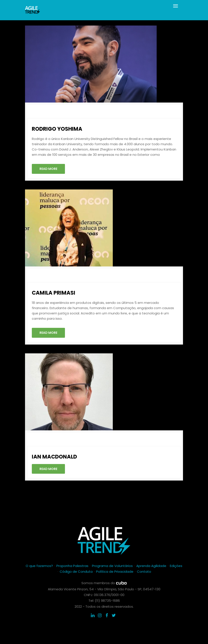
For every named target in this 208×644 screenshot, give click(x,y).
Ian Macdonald (54, 457)
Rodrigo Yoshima (57, 129)
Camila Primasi (54, 293)
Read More (48, 169)
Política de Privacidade (115, 572)
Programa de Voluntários (112, 566)
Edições (176, 566)
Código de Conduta (76, 572)
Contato (144, 572)
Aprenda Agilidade (151, 566)
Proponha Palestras (72, 566)
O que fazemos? (39, 566)
